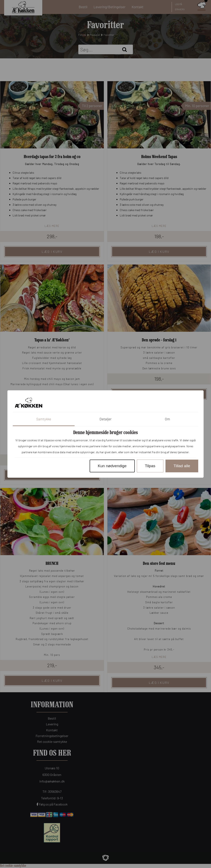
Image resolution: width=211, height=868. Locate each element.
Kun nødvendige (112, 466)
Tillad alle (182, 466)
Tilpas (150, 466)
